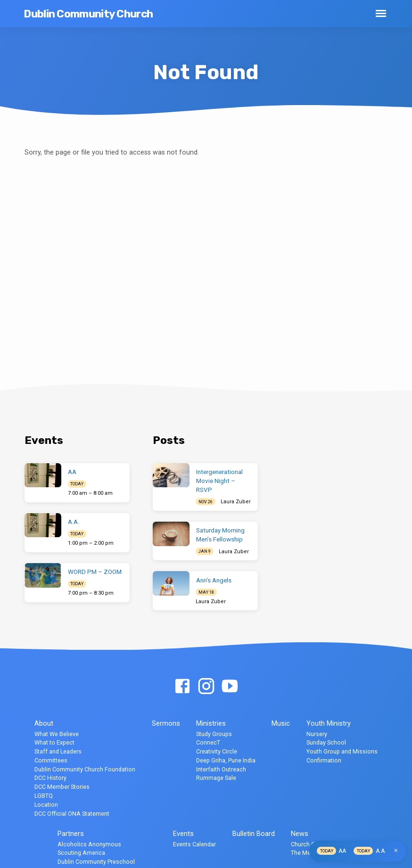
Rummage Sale (216, 778)
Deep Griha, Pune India (226, 760)
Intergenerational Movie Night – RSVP (219, 481)
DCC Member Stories (62, 787)
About (44, 723)
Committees (51, 760)
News (300, 834)
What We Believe (57, 734)
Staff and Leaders (58, 751)
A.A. (74, 522)
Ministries (211, 723)
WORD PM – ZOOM (95, 572)
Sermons (166, 723)
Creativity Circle (217, 751)
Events (183, 834)
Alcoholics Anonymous (89, 844)
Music (281, 723)
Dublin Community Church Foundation (85, 769)
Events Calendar (194, 844)
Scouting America (81, 853)
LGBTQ (44, 796)
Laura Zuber (236, 502)
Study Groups (214, 734)
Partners (71, 834)
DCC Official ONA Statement (72, 814)
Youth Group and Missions (342, 751)
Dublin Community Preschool (96, 862)
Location (46, 805)
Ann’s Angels (214, 580)
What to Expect (54, 742)
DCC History (50, 778)
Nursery (317, 734)
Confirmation (324, 760)
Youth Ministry (329, 723)
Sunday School (326, 742)
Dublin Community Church (88, 14)
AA (72, 472)
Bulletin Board (254, 834)
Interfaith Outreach (221, 769)
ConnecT (208, 742)
